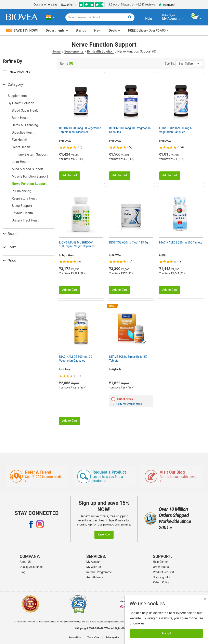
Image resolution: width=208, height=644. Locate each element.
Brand (10, 234)
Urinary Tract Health (26, 220)
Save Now (104, 535)
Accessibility (75, 637)
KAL (165, 255)
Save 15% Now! (22, 30)
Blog (23, 572)
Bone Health (21, 118)
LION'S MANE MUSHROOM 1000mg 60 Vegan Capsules (77, 244)
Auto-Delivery (95, 577)
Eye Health (19, 140)
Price (10, 261)
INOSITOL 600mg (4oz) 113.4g (128, 242)
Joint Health (21, 162)
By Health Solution (101, 51)
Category (13, 84)
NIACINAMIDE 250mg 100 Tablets (181, 242)
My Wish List (94, 567)
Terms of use (93, 637)
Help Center (160, 562)
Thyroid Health (22, 213)
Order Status (161, 567)
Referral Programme (99, 572)
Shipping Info (161, 577)
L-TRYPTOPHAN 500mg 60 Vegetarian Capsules (176, 130)
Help (149, 19)
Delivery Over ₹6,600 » (148, 30)
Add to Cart (70, 175)
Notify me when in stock (129, 404)
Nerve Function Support (29, 184)
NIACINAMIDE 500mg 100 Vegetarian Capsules (76, 359)
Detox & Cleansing (25, 125)
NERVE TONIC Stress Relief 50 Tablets (128, 359)
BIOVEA (66, 141)
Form (10, 247)
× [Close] (205, 599)
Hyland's (117, 370)
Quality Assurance (31, 567)
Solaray (66, 370)
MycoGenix (68, 255)
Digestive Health (24, 132)
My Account (94, 562)
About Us (25, 562)
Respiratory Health (25, 198)
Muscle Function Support (30, 176)
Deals (114, 30)
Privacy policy (112, 637)
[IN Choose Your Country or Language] (50, 17)
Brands (81, 30)
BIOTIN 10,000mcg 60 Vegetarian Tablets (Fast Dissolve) (80, 130)
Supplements (74, 51)
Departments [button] (57, 30)
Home (57, 51)
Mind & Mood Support (28, 169)
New (97, 30)
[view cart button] (197, 18)
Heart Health (21, 147)
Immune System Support (30, 154)
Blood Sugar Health (26, 110)
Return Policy (161, 582)
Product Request (163, 572)
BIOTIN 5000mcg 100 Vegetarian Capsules (130, 130)
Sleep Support (22, 206)
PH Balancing (22, 191)
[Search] (130, 17)
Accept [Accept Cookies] (166, 633)
